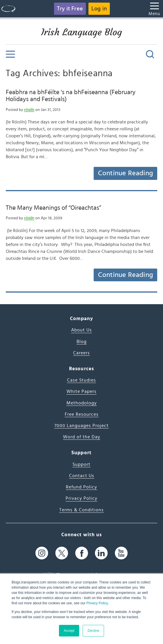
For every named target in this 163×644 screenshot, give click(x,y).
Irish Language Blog (81, 32)
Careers (81, 353)
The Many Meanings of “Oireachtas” (53, 208)
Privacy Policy (97, 603)
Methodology (82, 403)
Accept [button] (69, 631)
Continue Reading (125, 173)
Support (81, 464)
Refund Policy (81, 487)
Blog (82, 342)
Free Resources (82, 414)
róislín (29, 110)
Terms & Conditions (81, 510)
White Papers (81, 391)
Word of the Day (82, 437)
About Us (81, 330)
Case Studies (81, 380)
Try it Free (70, 9)
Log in (99, 9)
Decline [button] (93, 631)
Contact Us (82, 476)
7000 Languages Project (81, 426)
